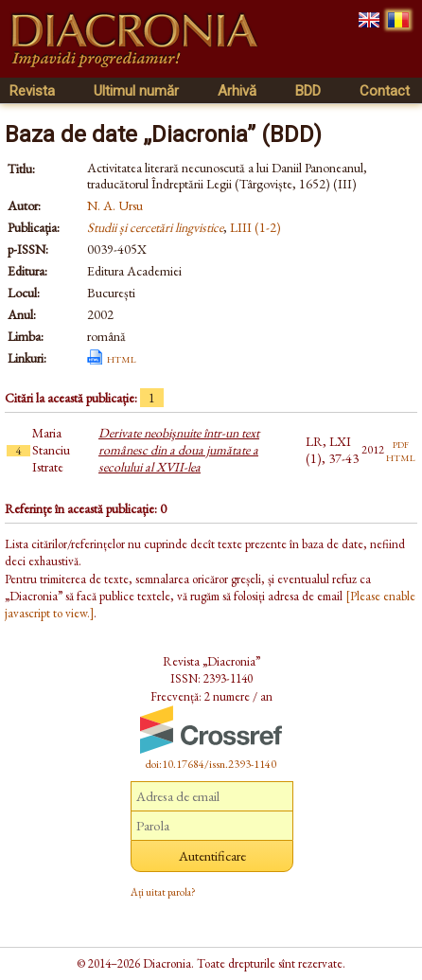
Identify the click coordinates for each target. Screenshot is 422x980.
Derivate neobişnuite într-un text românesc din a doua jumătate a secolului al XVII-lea (179, 450)
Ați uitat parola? (163, 892)
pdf (401, 443)
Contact (385, 91)
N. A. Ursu (115, 205)
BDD (308, 91)
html (122, 358)
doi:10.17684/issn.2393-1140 (211, 764)
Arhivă (237, 91)
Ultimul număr (136, 91)
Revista (32, 91)
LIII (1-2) (255, 227)
